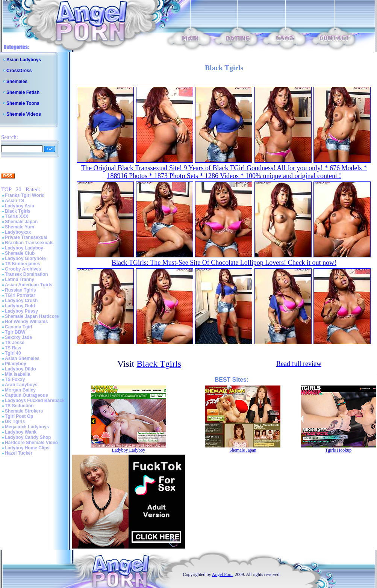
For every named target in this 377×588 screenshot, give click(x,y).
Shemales (17, 82)
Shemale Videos (24, 114)
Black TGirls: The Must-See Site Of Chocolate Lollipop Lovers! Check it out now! (224, 263)
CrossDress (19, 71)
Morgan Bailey (20, 390)
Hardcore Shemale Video (31, 443)
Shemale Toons (23, 103)
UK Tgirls (15, 422)
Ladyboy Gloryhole (25, 258)
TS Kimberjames (23, 264)
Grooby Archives (23, 269)
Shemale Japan (21, 222)
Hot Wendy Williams (26, 322)
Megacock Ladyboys (27, 427)
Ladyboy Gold (20, 306)
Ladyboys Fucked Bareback (35, 401)
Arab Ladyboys (21, 385)
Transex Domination (26, 274)
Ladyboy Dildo (20, 369)
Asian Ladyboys (24, 60)
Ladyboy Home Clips (27, 448)
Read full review (299, 364)
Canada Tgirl (19, 327)
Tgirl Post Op (19, 416)
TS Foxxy (15, 379)
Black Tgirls (18, 211)
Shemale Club (20, 253)
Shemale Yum (20, 227)
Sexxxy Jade (18, 337)
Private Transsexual (26, 237)
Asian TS (14, 201)
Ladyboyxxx (18, 232)
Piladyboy (16, 364)
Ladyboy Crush (21, 301)
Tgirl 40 (13, 353)
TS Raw (13, 348)
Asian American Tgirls (29, 285)
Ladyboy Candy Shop (28, 437)
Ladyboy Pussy (21, 311)
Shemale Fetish (23, 92)
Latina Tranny (20, 280)
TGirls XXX (17, 216)
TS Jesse (15, 343)
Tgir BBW (15, 332)
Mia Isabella (17, 374)
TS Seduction (19, 406)
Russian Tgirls (20, 290)
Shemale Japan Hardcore (32, 316)
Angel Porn (222, 574)
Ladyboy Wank (21, 432)
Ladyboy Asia (20, 206)
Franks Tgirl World (25, 195)
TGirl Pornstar (20, 295)
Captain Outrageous (26, 395)
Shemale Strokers (24, 411)
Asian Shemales (22, 358)
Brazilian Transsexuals (29, 243)
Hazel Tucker (19, 453)
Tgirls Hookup (338, 450)
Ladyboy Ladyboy (24, 248)
